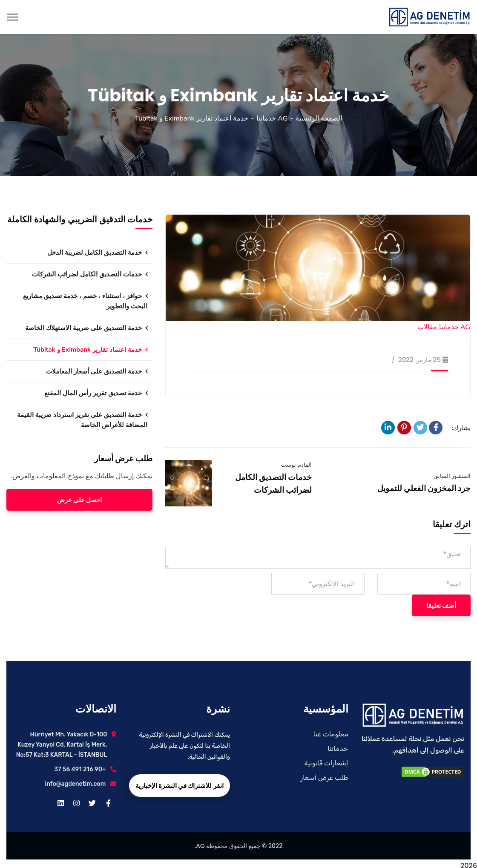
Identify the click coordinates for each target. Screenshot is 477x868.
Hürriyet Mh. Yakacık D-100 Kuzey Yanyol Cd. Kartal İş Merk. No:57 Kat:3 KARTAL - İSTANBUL (62, 745)
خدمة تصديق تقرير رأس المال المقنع (93, 393)
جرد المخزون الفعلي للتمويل (424, 488)
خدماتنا (338, 749)
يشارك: (461, 428)
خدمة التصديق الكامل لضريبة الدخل (95, 253)
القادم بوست (296, 465)
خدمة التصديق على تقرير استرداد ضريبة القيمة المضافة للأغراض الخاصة (82, 420)
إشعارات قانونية (326, 763)
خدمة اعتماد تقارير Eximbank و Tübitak (88, 350)
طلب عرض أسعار (325, 777)
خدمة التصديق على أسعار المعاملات (94, 371)
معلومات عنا (331, 734)
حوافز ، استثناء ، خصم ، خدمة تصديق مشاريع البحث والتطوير (85, 301)
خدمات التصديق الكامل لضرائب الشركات (87, 274)
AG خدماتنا (272, 118)
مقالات (427, 327)
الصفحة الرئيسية (319, 118)
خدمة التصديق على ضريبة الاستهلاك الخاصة (83, 328)
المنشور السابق (452, 476)
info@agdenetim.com (76, 784)
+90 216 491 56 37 (80, 769)
